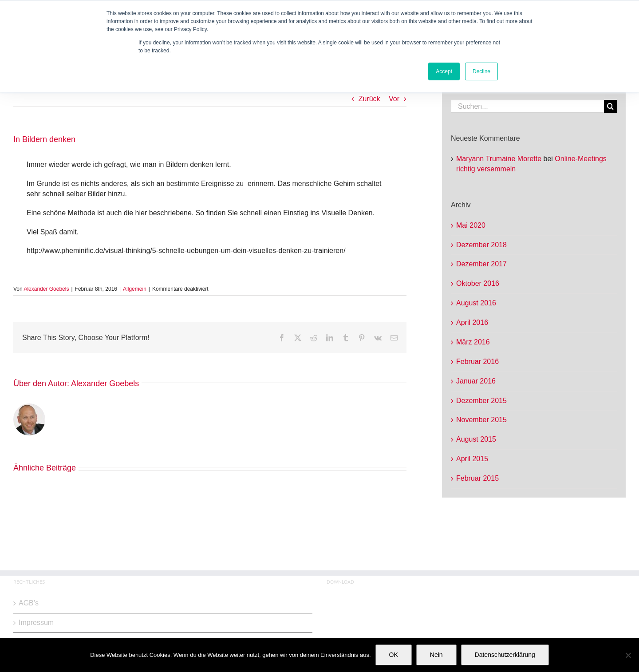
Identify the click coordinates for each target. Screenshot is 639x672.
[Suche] (610, 106)
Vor (394, 99)
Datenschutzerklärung (505, 655)
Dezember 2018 (481, 245)
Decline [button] (481, 71)
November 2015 (481, 420)
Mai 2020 (471, 225)
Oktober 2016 (478, 283)
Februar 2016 (477, 362)
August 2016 (476, 303)
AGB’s (29, 603)
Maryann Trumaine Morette (499, 159)
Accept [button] (444, 71)
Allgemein (135, 289)
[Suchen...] (527, 106)
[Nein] (628, 655)
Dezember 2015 (481, 401)
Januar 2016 (476, 381)
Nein (436, 655)
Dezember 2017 (481, 264)
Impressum (36, 623)
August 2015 (476, 439)
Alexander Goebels (46, 289)
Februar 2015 (477, 478)
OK (394, 655)
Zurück (369, 99)
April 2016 (472, 322)
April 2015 (472, 459)
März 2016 (473, 342)
